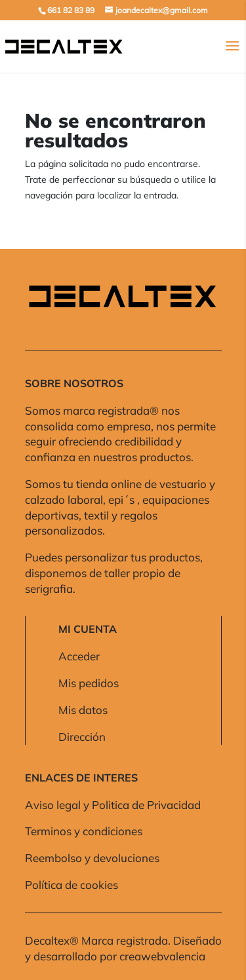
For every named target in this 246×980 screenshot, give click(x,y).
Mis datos (83, 710)
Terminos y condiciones (84, 831)
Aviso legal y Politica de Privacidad (113, 805)
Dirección (82, 737)
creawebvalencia (162, 956)
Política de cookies (72, 885)
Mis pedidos (89, 683)
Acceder (79, 656)
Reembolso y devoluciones (92, 858)
